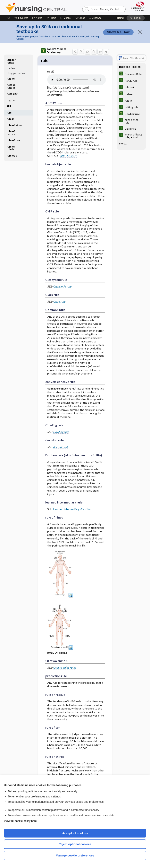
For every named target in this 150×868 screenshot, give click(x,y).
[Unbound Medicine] (137, 6)
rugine (11, 78)
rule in (10, 119)
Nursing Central (36, 7)
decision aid (60, 447)
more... (123, 143)
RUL (9, 106)
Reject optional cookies (75, 844)
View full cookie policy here (20, 821)
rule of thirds (11, 148)
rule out (12, 155)
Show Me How (118, 32)
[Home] (9, 18)
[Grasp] (80, 18)
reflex (11, 68)
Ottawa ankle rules (64, 668)
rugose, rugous (11, 86)
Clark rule (59, 302)
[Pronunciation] (77, 80)
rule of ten (13, 140)
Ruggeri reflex (11, 61)
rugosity (12, 94)
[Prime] (51, 18)
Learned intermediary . (72, 510)
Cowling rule (61, 432)
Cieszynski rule (62, 287)
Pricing (120, 18)
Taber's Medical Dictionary (54, 51)
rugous (11, 100)
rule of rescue (11, 133)
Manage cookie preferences (75, 855)
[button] (96, 18)
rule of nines (14, 125)
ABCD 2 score (68, 156)
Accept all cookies (75, 833)
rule (9, 112)
